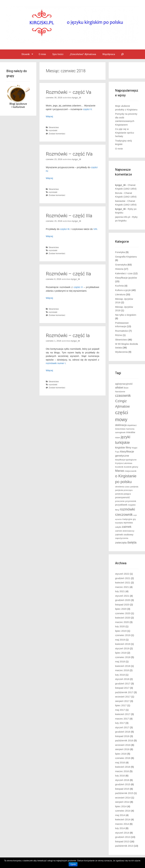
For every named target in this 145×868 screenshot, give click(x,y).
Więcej (49, 116)
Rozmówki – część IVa (69, 154)
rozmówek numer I (56, 363)
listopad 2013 (122, 841)
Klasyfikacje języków (126, 278)
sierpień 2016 (122, 749)
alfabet (119, 388)
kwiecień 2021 (123, 583)
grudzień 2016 (123, 732)
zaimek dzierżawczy (125, 531)
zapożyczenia (122, 538)
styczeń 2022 (122, 574)
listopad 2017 (122, 688)
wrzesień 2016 (123, 745)
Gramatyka (121, 265)
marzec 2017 (122, 719)
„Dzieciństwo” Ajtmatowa (83, 54)
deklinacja (121, 425)
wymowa (128, 523)
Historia (119, 269)
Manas (120, 471)
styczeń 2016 (122, 780)
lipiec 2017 (121, 705)
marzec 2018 (122, 670)
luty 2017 (120, 723)
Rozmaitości (122, 331)
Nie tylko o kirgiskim (126, 315)
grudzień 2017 (123, 684)
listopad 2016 (122, 736)
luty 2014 (120, 828)
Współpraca (109, 54)
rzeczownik (124, 515)
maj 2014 (120, 815)
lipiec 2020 (121, 609)
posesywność (122, 497)
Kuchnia (119, 286)
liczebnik (119, 467)
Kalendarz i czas (124, 273)
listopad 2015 (122, 789)
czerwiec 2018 (123, 657)
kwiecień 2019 (123, 644)
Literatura (120, 294)
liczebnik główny (131, 467)
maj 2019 (120, 640)
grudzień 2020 (123, 600)
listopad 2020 (122, 605)
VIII (95, 229)
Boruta (119, 193)
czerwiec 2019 (123, 635)
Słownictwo (54, 127)
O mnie (42, 54)
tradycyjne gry (129, 519)
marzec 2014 (122, 824)
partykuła (134, 487)
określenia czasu (122, 487)
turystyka (119, 523)
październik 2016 (124, 740)
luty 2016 (120, 776)
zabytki (118, 527)
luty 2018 (120, 675)
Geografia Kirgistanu (126, 257)
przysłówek (121, 505)
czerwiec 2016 (123, 758)
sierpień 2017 (122, 701)
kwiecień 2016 (123, 767)
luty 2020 (120, 626)
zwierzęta (121, 543)
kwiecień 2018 (123, 666)
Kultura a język (123, 290)
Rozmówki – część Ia (68, 335)
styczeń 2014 (122, 833)
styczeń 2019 (122, 648)
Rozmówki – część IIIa (69, 216)
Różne (118, 335)
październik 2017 (124, 692)
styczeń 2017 (122, 727)
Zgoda (73, 864)
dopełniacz (132, 425)
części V (87, 109)
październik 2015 (124, 793)
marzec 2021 (122, 587)
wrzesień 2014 (123, 798)
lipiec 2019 (121, 631)
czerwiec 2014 (123, 811)
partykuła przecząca (124, 490)
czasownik (123, 396)
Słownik (26, 54)
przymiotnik (131, 501)
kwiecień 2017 (123, 714)
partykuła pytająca (123, 494)
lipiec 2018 (121, 653)
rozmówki (53, 130)
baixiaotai (120, 201)
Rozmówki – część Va (69, 92)
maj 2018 (120, 661)
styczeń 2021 (122, 596)
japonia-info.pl (122, 217)
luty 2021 (120, 591)
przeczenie (120, 501)
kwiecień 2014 (123, 819)
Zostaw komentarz (57, 134)
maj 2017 (120, 710)
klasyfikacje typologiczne (126, 460)
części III (65, 229)
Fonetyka (120, 252)
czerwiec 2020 (123, 613)
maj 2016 (120, 762)
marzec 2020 (122, 622)
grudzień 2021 (123, 578)
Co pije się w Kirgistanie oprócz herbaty (125, 133)
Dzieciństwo (120, 429)
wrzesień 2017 (123, 697)
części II (78, 287)
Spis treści (58, 54)
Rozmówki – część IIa (68, 274)
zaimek (127, 527)
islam (118, 438)
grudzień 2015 (123, 784)
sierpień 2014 (122, 802)
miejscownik (131, 471)
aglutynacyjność (124, 384)
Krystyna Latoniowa (124, 463)
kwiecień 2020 (123, 618)
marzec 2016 (122, 771)
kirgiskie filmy (123, 448)
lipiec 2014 (121, 806)
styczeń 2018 (122, 679)
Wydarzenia (121, 352)
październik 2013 (124, 846)
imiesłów (131, 432)
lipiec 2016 (121, 754)
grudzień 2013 (123, 837)
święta (132, 542)
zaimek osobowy (124, 535)
